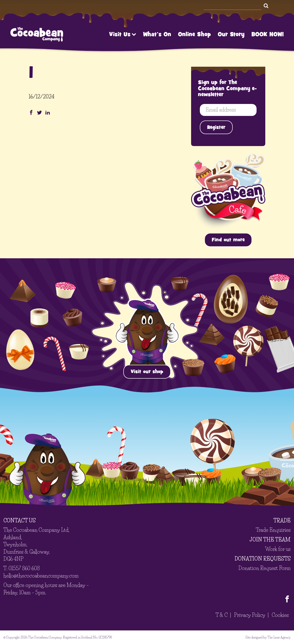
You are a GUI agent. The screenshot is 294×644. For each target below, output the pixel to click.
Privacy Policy (250, 615)
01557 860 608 (24, 568)
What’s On (157, 34)
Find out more (228, 240)
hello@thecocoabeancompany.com (41, 576)
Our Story (231, 34)
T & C (222, 615)
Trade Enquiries (273, 530)
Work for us (278, 549)
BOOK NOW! (268, 34)
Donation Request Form (264, 568)
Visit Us (123, 34)
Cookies (280, 615)
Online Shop (194, 34)
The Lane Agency (279, 637)
